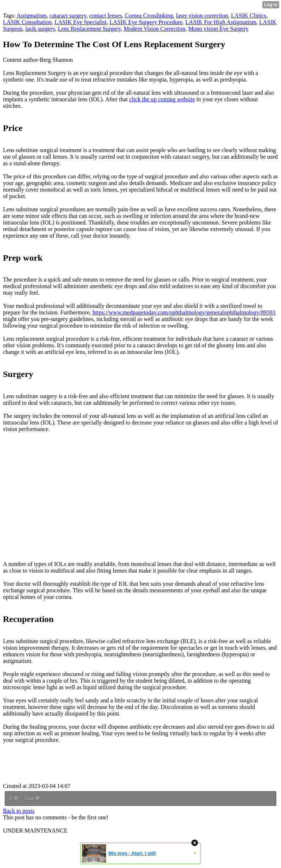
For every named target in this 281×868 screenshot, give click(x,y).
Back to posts (19, 811)
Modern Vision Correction (155, 29)
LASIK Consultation (27, 22)
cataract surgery (68, 16)
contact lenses (106, 16)
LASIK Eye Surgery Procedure (146, 22)
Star (32, 799)
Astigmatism (32, 16)
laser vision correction (202, 16)
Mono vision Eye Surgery (218, 29)
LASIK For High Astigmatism (221, 22)
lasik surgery (40, 29)
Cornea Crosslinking (149, 16)
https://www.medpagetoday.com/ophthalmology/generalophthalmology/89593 (184, 312)
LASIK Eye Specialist (80, 22)
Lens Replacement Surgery (89, 29)
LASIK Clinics (248, 16)
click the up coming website (162, 99)
